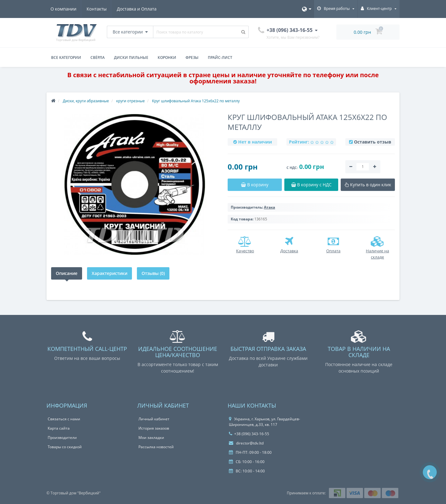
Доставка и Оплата (139, 9)
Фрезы (192, 57)
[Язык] (307, 9)
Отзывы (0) (153, 273)
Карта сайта (59, 428)
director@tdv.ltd (246, 443)
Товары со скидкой (65, 447)
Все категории (66, 57)
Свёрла (98, 57)
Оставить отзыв (373, 142)
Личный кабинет (154, 419)
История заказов (154, 428)
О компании (63, 9)
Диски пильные (131, 57)
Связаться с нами (64, 419)
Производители (62, 438)
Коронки (167, 57)
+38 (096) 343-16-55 (249, 434)
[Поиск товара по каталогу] (243, 32)
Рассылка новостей (156, 447)
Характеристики (109, 273)
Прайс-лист (220, 57)
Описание (67, 273)
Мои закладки (151, 438)
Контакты (98, 9)
